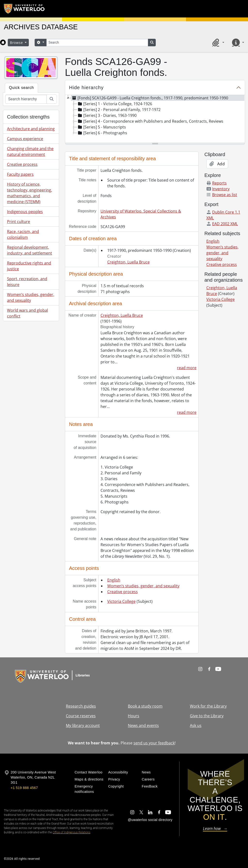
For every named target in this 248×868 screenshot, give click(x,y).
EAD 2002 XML (222, 224)
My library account (83, 725)
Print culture (19, 222)
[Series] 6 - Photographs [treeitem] (102, 133)
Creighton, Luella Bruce (128, 262)
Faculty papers (20, 174)
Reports (217, 183)
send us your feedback (154, 743)
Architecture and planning (31, 129)
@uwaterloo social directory (150, 820)
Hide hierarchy (86, 88)
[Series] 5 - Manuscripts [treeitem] (101, 127)
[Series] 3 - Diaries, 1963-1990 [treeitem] (107, 115)
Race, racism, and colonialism (23, 234)
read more (187, 368)
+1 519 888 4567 (24, 788)
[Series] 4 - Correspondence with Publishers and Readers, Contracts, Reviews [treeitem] (150, 121)
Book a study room (145, 706)
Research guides (81, 706)
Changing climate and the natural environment (30, 151)
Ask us (196, 725)
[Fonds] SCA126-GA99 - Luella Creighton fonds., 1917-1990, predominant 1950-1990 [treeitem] (150, 98)
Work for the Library (208, 706)
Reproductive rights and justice (29, 266)
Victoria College (121, 601)
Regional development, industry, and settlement (30, 250)
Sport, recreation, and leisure (27, 282)
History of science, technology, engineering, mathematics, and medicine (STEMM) (30, 193)
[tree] (155, 119)
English (114, 580)
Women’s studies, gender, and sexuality (31, 297)
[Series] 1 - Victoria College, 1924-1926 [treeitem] (115, 104)
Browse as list (222, 195)
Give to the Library (207, 716)
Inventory (218, 189)
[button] (217, 42)
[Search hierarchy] (26, 99)
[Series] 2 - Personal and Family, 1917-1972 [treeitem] (119, 110)
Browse (17, 43)
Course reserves (81, 716)
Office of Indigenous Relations (72, 832)
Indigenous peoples (25, 212)
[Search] (97, 43)
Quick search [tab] (21, 88)
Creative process (22, 164)
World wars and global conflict (27, 313)
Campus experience (25, 139)
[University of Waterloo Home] (24, 9)
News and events (143, 725)
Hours (134, 716)
